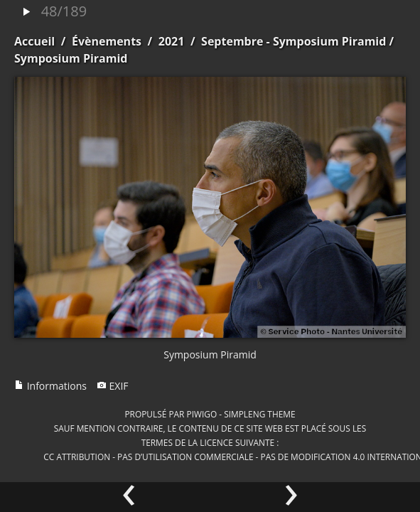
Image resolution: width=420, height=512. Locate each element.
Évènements (107, 41)
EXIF (113, 386)
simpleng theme (259, 414)
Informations (50, 386)
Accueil (34, 41)
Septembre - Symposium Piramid (294, 41)
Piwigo (201, 414)
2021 (172, 41)
